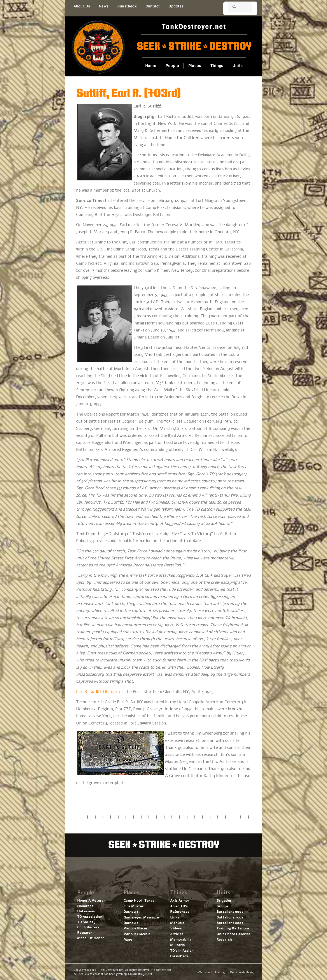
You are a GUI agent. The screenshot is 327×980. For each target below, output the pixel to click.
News (104, 6)
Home (151, 66)
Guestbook (127, 6)
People (172, 66)
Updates (176, 6)
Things (217, 66)
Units (238, 66)
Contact (153, 6)
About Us (82, 6)
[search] (235, 7)
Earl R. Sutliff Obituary (98, 692)
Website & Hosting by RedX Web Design (227, 972)
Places (195, 66)
